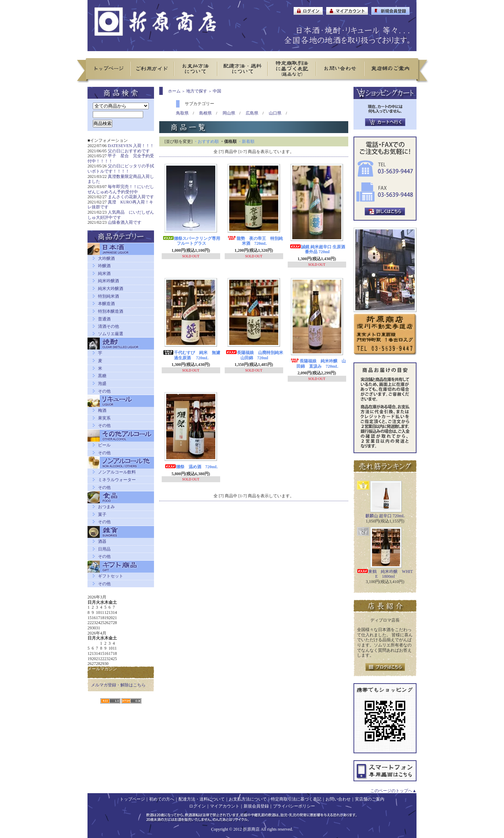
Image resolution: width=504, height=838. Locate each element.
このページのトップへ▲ (393, 791)
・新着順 (246, 141)
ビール (104, 445)
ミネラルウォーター (117, 480)
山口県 (275, 113)
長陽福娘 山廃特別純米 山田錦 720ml (257, 355)
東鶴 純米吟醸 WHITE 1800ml (385, 574)
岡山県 (229, 113)
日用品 (104, 549)
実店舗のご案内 (370, 799)
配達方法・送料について (202, 799)
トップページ (132, 799)
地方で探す (197, 91)
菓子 (102, 514)
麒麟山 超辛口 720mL (385, 516)
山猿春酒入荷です (125, 222)
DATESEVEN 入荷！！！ (131, 146)
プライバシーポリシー (294, 806)
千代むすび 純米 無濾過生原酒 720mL (191, 355)
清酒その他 (108, 326)
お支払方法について (248, 799)
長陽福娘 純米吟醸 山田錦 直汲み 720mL (317, 364)
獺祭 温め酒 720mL (191, 467)
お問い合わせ (338, 799)
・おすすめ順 (206, 141)
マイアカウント (225, 806)
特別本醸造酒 (111, 311)
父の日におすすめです (129, 151)
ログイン (197, 806)
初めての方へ (162, 799)
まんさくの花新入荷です (131, 197)
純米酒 (104, 273)
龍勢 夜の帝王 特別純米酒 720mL (254, 241)
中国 (217, 91)
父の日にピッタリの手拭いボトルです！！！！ (121, 169)
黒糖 (102, 376)
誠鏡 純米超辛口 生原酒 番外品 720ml (317, 250)
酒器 (102, 541)
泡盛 (102, 383)
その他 (104, 391)
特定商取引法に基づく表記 (296, 799)
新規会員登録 (256, 806)
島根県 (205, 113)
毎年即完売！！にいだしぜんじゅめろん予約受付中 (121, 189)
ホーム (174, 91)
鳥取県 (182, 113)
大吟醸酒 (106, 258)
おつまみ (106, 507)
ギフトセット (111, 576)
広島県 (252, 113)
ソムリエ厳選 (111, 334)
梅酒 (102, 410)
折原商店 (251, 829)
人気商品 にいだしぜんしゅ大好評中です (121, 215)
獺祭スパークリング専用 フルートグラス (194, 241)
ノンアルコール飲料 (117, 472)
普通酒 (104, 319)
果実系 (104, 418)
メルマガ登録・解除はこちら (118, 685)
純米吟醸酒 (108, 281)
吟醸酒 (104, 266)
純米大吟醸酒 (111, 289)
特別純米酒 (108, 296)
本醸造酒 (106, 304)
